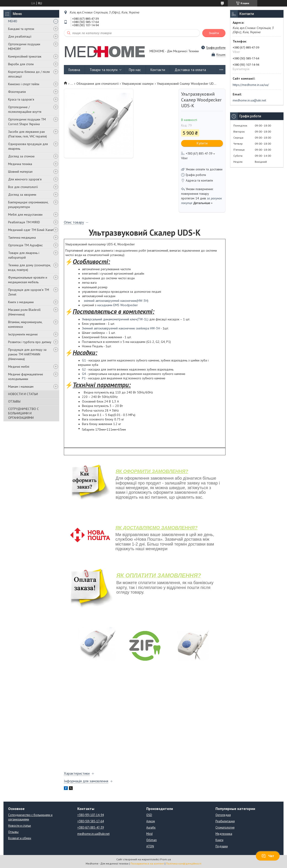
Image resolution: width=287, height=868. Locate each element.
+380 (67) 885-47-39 (91, 827)
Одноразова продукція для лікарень (28, 146)
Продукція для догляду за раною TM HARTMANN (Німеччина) (27, 354)
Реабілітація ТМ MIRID (24, 222)
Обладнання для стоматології (98, 84)
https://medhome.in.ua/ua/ (251, 85)
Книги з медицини (21, 302)
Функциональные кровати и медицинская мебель (28, 280)
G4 (84, 374)
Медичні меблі (19, 367)
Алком (151, 821)
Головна (74, 70)
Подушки (222, 846)
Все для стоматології (23, 187)
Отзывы (13, 832)
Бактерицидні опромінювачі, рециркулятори (28, 205)
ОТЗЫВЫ (14, 401)
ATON (150, 846)
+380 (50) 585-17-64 (91, 821)
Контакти (158, 70)
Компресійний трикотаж (25, 56)
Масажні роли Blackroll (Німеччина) (24, 312)
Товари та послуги (104, 70)
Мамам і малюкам (21, 387)
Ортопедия (223, 815)
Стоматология (225, 827)
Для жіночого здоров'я (25, 179)
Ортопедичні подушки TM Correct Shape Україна (27, 122)
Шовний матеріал (20, 172)
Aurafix (151, 827)
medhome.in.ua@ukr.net (249, 100)
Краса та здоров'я (21, 99)
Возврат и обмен (20, 838)
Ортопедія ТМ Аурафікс (25, 245)
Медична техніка (20, 164)
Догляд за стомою (21, 156)
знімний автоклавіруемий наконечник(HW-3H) (116, 301)
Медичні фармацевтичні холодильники (26, 377)
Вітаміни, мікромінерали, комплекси (25, 324)
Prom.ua (166, 859)
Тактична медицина (22, 237)
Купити (202, 143)
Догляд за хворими (22, 195)
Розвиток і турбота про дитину (30, 342)
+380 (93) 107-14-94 (91, 815)
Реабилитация (225, 821)
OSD (149, 815)
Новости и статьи (20, 826)
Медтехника (224, 834)
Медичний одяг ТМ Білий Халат (31, 230)
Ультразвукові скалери (138, 84)
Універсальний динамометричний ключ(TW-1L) (115, 319)
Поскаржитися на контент (147, 863)
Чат (268, 856)
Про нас (135, 70)
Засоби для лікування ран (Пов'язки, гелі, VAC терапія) (28, 134)
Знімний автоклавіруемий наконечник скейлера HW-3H (121, 328)
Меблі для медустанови (25, 215)
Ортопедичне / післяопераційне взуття (25, 109)
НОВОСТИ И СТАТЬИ (23, 394)
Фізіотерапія (17, 92)
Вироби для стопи (21, 64)
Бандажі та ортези (21, 29)
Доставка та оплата (190, 70)
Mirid (149, 834)
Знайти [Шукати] (214, 33)
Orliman (152, 840)
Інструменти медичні (23, 334)
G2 (84, 369)
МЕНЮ (13, 21)
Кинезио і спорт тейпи (24, 84)
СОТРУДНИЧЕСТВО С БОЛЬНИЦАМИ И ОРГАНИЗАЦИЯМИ (23, 413)
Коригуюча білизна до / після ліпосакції (29, 74)
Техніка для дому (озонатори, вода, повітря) (29, 267)
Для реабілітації (20, 36)
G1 (84, 360)
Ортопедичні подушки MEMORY (24, 46)
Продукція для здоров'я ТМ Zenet (29, 292)
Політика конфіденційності (184, 863)
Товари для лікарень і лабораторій (24, 255)
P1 (84, 378)
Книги (219, 840)
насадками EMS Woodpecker (118, 305)
